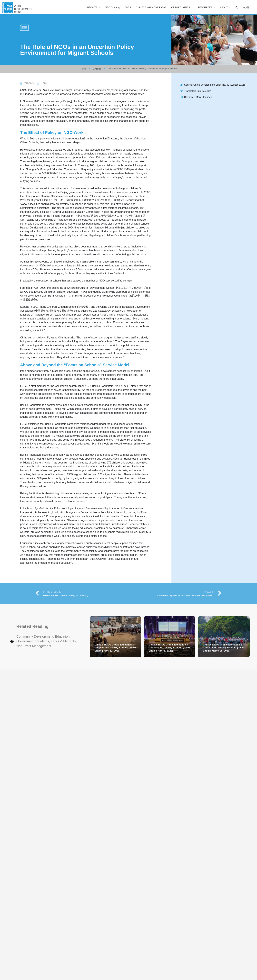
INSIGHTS (92, 7)
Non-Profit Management (34, 646)
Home (84, 69)
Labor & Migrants (63, 641)
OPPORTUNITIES (181, 7)
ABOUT (224, 7)
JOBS (128, 7)
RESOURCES (205, 7)
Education (62, 636)
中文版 (246, 7)
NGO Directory (113, 7)
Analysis (97, 69)
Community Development (35, 636)
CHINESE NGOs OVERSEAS (151, 7)
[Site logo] (18, 7)
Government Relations (33, 641)
